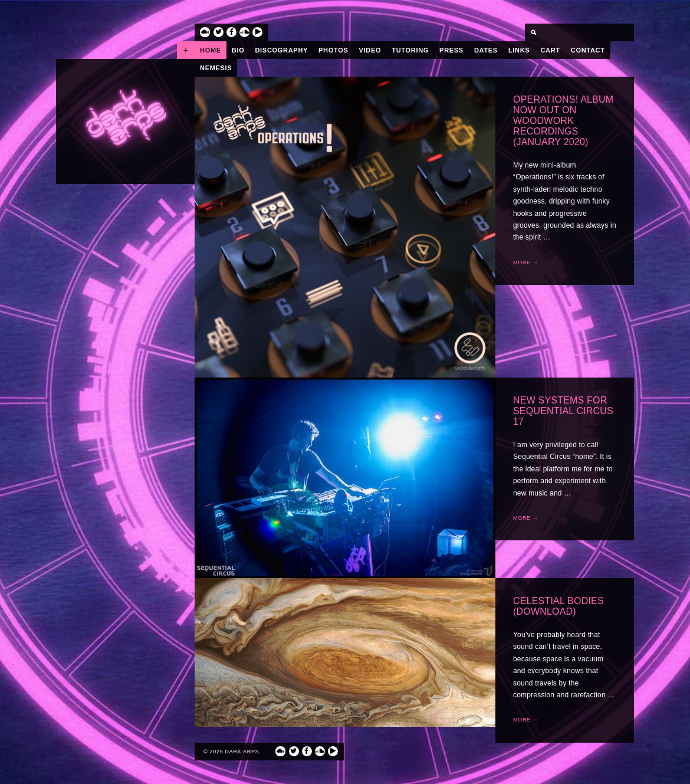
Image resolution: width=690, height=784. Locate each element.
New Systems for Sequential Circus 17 (563, 411)
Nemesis (216, 68)
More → (526, 263)
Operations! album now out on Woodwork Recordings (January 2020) (563, 121)
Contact (588, 50)
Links (519, 50)
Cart (550, 50)
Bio (238, 50)
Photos (333, 50)
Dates (486, 50)
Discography (281, 50)
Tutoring (410, 50)
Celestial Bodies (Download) (558, 606)
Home (211, 50)
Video (370, 50)
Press (451, 50)
